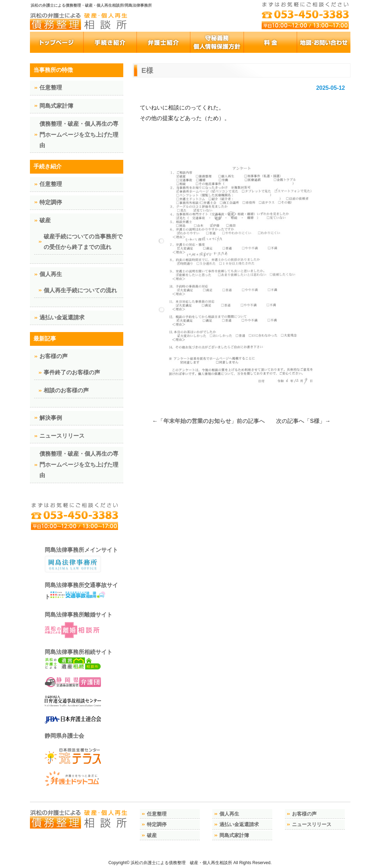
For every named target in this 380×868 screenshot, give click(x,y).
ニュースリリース (62, 436)
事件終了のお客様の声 (72, 372)
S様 (315, 421)
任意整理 (51, 88)
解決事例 (51, 418)
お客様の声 (54, 356)
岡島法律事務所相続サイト (79, 659)
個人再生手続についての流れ (80, 290)
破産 (45, 220)
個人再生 (51, 274)
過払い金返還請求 (62, 317)
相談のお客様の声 (66, 390)
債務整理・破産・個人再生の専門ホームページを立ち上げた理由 (79, 135)
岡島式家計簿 (56, 106)
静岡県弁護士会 (64, 736)
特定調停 (51, 202)
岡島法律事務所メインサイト (81, 560)
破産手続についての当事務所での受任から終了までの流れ (83, 242)
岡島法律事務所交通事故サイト (81, 591)
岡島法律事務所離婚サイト (79, 626)
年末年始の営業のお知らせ (197, 421)
